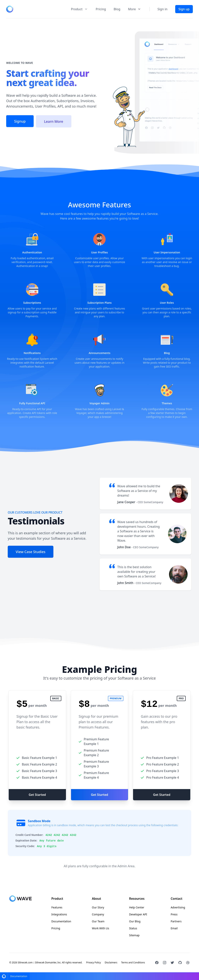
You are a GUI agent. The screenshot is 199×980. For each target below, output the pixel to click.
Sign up (184, 9)
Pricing (101, 9)
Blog (117, 9)
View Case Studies (31, 552)
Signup (20, 123)
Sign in (162, 9)
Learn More (54, 123)
